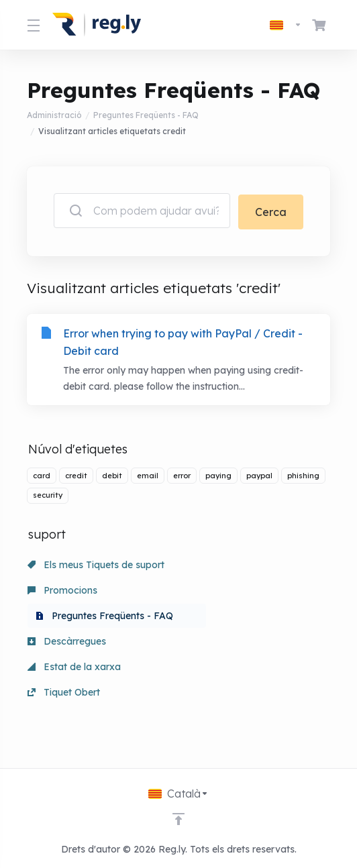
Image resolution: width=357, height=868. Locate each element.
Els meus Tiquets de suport (96, 563)
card (42, 474)
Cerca (271, 211)
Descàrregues (67, 656)
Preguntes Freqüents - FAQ (146, 115)
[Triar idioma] (286, 25)
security (48, 494)
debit (112, 474)
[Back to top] (178, 819)
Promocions (62, 589)
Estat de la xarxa (74, 682)
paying (218, 474)
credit (76, 474)
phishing (303, 474)
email (148, 474)
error (182, 474)
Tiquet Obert (64, 707)
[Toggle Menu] (32, 25)
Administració (54, 115)
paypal (259, 474)
